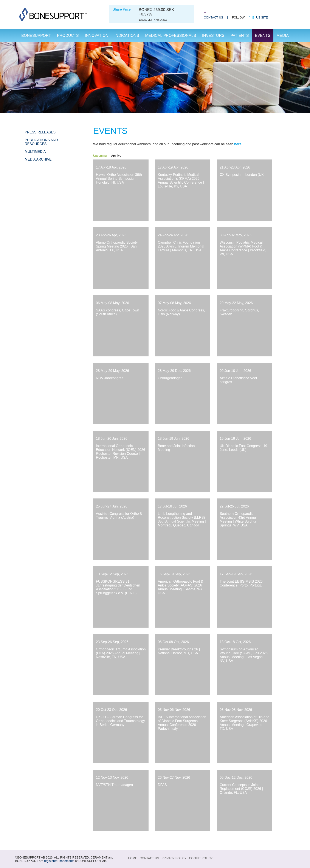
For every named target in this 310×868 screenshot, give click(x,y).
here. (238, 144)
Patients (239, 36)
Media (283, 36)
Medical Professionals (170, 36)
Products (68, 36)
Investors (213, 36)
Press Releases (40, 132)
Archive (116, 156)
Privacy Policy (174, 858)
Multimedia (35, 152)
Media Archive (38, 159)
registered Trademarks (59, 861)
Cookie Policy (201, 858)
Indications (127, 36)
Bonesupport (36, 36)
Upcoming (100, 156)
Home (133, 858)
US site (262, 17)
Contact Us (214, 17)
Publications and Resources (41, 142)
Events (263, 36)
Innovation (97, 36)
